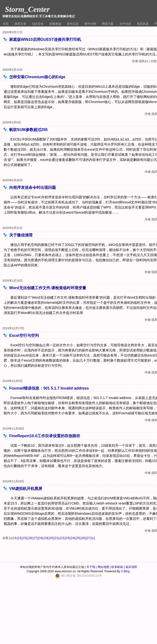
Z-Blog (125, 571)
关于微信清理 (21, 235)
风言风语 (143, 24)
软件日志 (73, 24)
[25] (78, 538)
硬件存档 (90, 24)
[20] (51, 538)
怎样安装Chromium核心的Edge (37, 77)
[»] (93, 538)
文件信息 (125, 24)
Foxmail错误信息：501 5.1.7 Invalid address (49, 388)
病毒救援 (55, 24)
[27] (89, 538)
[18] (41, 538)
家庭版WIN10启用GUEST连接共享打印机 (45, 39)
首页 (6, 24)
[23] (67, 538)
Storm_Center (27, 9)
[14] (19, 538)
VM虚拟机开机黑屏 (26, 489)
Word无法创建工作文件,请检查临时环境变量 (48, 288)
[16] (30, 538)
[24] (73, 538)
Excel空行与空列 (24, 335)
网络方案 (108, 24)
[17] (35, 538)
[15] (25, 538)
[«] (11, 538)
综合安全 (38, 24)
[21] (57, 538)
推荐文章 (20, 24)
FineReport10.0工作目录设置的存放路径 (45, 436)
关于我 (91, 567)
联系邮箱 (117, 567)
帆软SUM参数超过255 (28, 130)
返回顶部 (131, 567)
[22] (62, 538)
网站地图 (103, 567)
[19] (46, 538)
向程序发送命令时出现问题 (33, 187)
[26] (83, 538)
